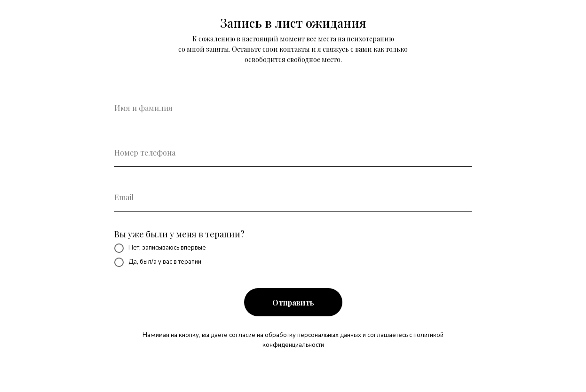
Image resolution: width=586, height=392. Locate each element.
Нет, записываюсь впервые (160, 248)
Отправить (293, 302)
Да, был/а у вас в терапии (158, 262)
